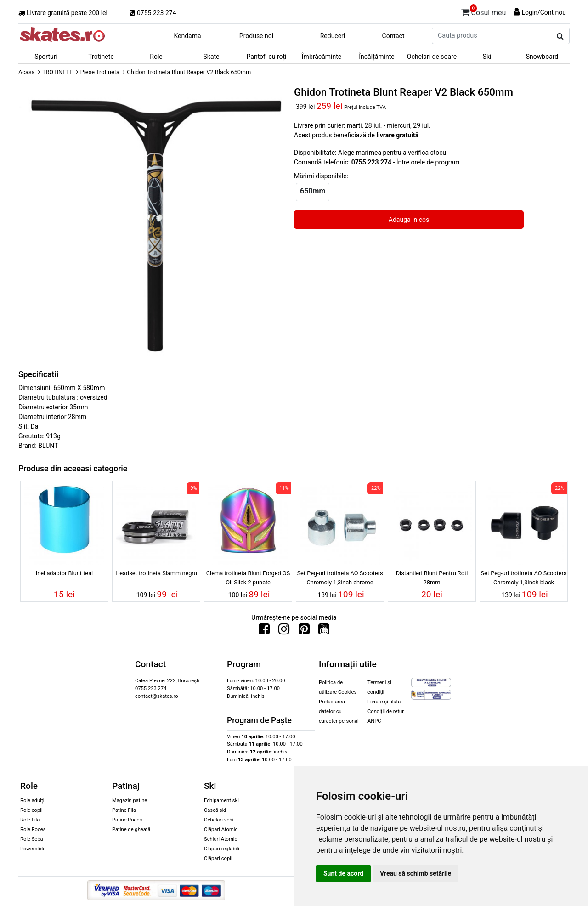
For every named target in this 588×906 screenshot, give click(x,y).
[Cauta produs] (560, 36)
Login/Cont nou (544, 12)
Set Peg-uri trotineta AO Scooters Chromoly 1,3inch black (523, 578)
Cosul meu (484, 11)
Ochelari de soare (432, 57)
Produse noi (256, 36)
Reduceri (333, 36)
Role (156, 57)
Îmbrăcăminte (322, 57)
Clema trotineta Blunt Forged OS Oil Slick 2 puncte (248, 578)
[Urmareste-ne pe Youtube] (324, 631)
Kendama (187, 36)
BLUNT (48, 446)
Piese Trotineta (100, 72)
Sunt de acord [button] (343, 873)
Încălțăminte (377, 57)
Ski (487, 57)
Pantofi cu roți (267, 57)
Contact (393, 36)
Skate (211, 57)
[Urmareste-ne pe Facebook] (264, 631)
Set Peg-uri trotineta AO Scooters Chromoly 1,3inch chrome (340, 578)
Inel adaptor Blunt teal (64, 573)
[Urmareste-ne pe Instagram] (284, 631)
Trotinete (101, 57)
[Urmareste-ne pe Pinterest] (304, 631)
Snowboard (542, 57)
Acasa (27, 72)
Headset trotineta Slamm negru (156, 573)
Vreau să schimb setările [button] (416, 873)
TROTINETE (58, 72)
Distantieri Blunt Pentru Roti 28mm (432, 578)
